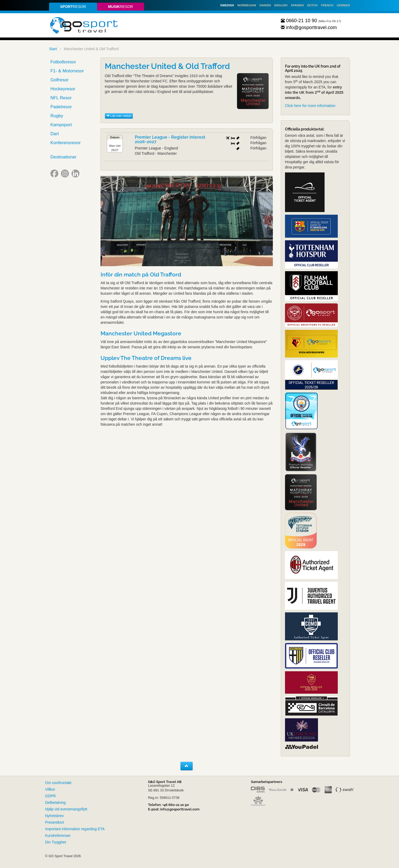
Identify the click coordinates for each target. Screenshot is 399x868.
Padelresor (61, 107)
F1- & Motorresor (67, 71)
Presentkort (55, 822)
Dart (55, 134)
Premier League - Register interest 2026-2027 (170, 140)
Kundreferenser (58, 836)
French (327, 5)
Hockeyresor (63, 89)
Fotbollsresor (63, 62)
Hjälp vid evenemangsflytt (66, 809)
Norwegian (247, 5)
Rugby (57, 116)
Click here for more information (310, 106)
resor (73, 7)
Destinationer (63, 157)
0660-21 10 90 (299, 21)
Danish (265, 5)
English (281, 5)
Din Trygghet (56, 842)
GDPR (50, 796)
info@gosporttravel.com (309, 27)
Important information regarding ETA (75, 829)
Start (53, 49)
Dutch (312, 5)
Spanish (297, 5)
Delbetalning (55, 803)
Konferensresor (66, 143)
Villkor (50, 789)
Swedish (227, 5)
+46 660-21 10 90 (176, 805)
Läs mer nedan (119, 116)
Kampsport (61, 125)
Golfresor (60, 80)
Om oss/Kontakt (58, 783)
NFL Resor (61, 98)
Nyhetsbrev (54, 816)
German (343, 5)
